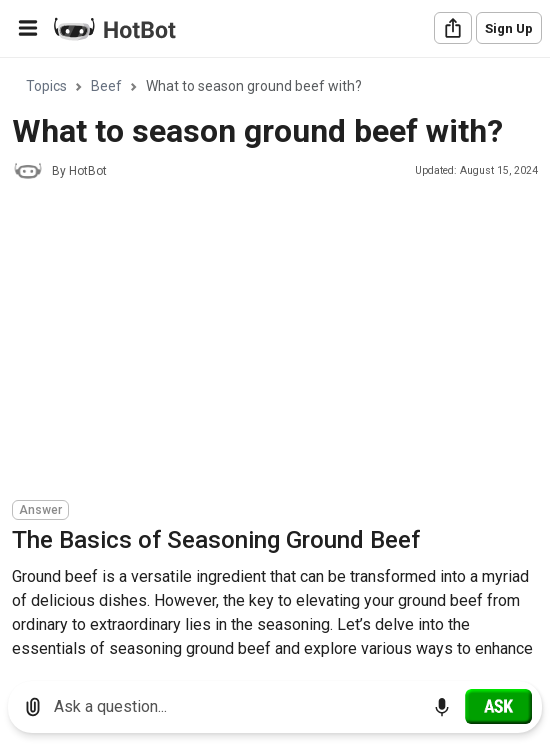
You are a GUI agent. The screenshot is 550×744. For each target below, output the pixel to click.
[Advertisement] (281, 343)
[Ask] (498, 706)
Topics (46, 86)
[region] (275, 362)
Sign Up (509, 28)
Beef (106, 86)
